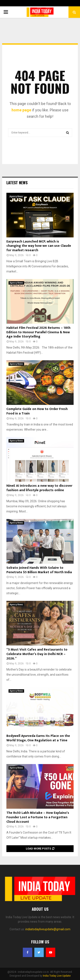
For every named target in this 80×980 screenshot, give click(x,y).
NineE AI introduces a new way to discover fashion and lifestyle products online (39, 488)
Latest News (17, 183)
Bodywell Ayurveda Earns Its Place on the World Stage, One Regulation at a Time (38, 738)
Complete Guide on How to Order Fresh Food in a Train (37, 411)
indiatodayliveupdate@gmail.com (48, 929)
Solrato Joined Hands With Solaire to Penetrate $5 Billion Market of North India (39, 570)
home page (21, 110)
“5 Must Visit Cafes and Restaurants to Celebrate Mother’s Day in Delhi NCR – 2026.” (37, 654)
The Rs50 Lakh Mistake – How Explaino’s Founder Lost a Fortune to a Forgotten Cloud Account (38, 817)
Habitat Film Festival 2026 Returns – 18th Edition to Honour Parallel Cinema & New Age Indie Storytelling (38, 332)
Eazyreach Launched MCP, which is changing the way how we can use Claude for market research (39, 246)
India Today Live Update (57, 976)
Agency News (16, 196)
